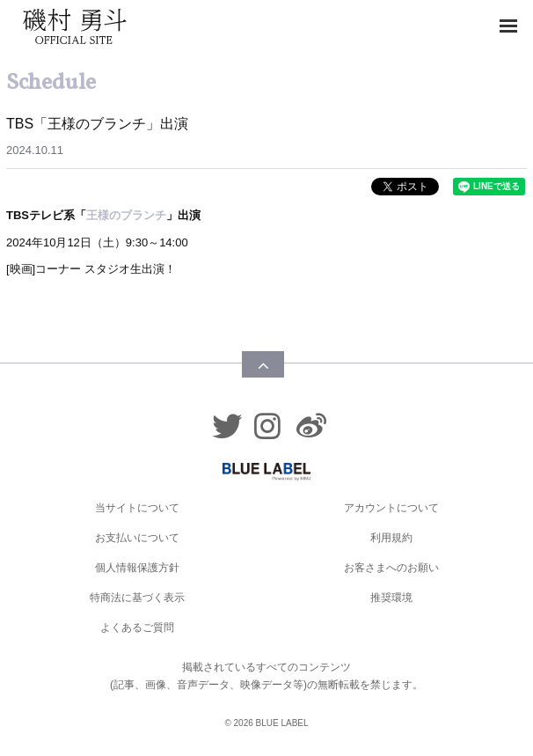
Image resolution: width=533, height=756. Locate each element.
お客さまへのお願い (391, 568)
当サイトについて (137, 508)
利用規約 (391, 538)
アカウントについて (391, 508)
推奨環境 (391, 598)
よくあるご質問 (137, 628)
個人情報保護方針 (137, 568)
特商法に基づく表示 (137, 598)
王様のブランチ (126, 215)
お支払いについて (137, 538)
